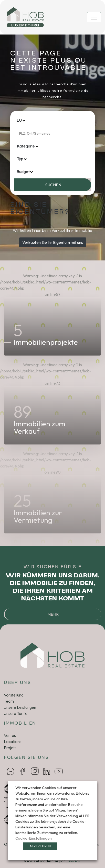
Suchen (53, 185)
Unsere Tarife (16, 713)
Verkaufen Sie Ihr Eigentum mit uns (53, 242)
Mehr (53, 614)
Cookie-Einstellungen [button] (34, 838)
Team (9, 701)
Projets (10, 748)
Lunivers (73, 861)
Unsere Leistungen (20, 707)
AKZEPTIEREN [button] (40, 846)
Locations (13, 741)
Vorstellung (14, 695)
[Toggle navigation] (94, 17)
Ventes (10, 735)
